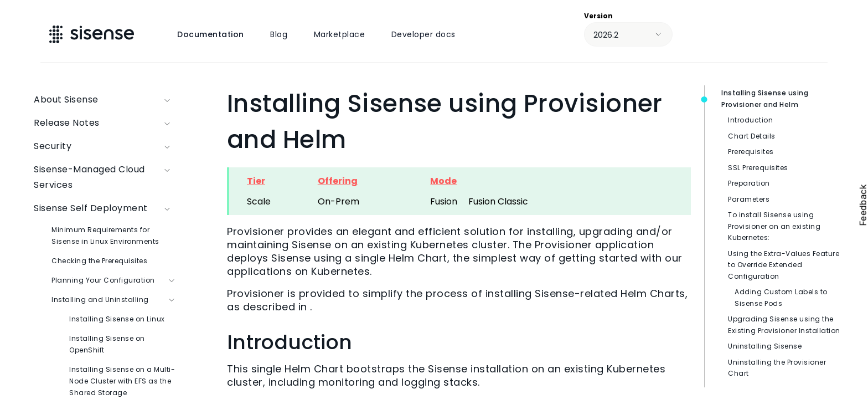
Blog (279, 34)
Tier (256, 181)
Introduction (750, 120)
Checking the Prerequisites (99, 261)
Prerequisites (751, 152)
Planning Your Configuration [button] (114, 280)
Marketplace (340, 34)
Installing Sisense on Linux (117, 319)
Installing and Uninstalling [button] (114, 300)
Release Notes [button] (105, 123)
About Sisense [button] (105, 100)
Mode (443, 181)
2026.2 (606, 35)
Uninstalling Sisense (765, 346)
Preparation (749, 183)
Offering (338, 181)
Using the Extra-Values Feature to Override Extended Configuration (784, 265)
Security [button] (105, 146)
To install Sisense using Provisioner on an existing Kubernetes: (774, 226)
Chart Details (752, 136)
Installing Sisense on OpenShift (107, 344)
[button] (168, 177)
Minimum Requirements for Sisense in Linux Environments (105, 236)
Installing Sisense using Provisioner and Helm (765, 99)
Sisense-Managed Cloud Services (105, 177)
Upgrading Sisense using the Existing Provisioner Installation (784, 325)
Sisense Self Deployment (105, 208)
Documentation (211, 34)
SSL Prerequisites (758, 168)
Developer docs (423, 34)
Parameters (749, 199)
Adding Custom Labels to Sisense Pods (781, 298)
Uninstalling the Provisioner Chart (777, 368)
